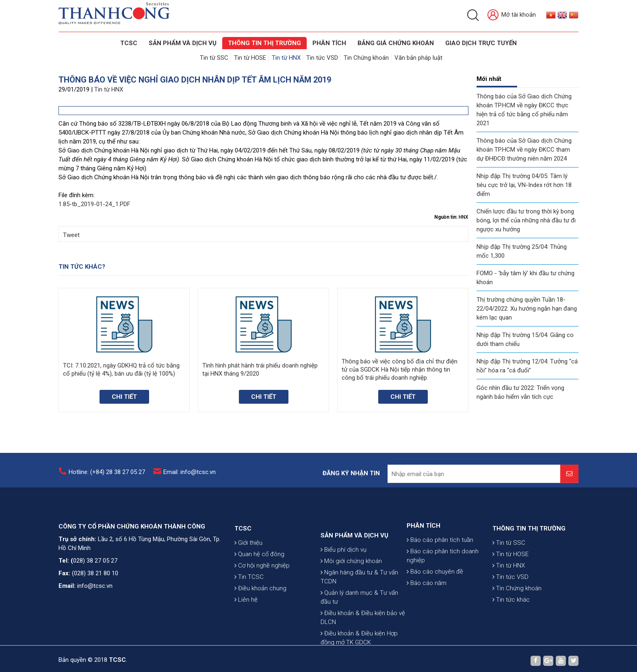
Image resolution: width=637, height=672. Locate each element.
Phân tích (329, 43)
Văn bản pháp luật (418, 58)
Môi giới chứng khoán (351, 595)
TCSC (129, 43)
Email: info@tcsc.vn (190, 476)
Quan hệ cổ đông (259, 578)
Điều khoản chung (260, 612)
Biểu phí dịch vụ (343, 583)
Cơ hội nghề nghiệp (262, 589)
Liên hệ (246, 623)
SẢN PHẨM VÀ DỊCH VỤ (183, 43)
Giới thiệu (248, 566)
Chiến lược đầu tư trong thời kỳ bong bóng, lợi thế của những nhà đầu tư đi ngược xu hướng (526, 220)
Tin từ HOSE (250, 58)
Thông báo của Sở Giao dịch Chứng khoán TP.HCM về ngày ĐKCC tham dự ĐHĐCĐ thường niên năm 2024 (524, 150)
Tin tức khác (511, 623)
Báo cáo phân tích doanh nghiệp (443, 575)
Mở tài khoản (512, 15)
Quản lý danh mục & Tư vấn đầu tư (359, 631)
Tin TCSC (249, 600)
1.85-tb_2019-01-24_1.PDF (94, 204)
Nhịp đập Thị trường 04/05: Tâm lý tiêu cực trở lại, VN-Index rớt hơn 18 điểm (524, 185)
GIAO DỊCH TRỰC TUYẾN (481, 43)
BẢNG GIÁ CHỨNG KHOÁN (396, 43)
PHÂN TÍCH (424, 545)
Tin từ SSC (214, 58)
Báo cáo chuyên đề (435, 591)
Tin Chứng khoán (366, 58)
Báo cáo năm (427, 602)
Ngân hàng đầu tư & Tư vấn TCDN (359, 611)
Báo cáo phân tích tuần (440, 559)
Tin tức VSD (322, 58)
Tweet (71, 235)
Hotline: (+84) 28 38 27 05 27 (107, 476)
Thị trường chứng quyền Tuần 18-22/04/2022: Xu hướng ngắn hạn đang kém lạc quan (527, 309)
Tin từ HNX (286, 58)
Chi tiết (124, 397)
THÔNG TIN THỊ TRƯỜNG (264, 43)
